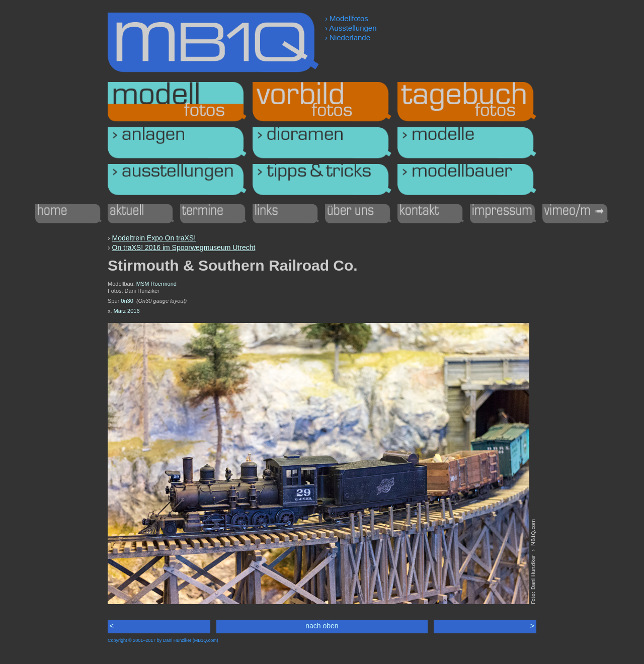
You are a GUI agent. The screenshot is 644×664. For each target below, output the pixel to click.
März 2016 (127, 311)
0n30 (127, 301)
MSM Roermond (156, 284)
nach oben (322, 626)
